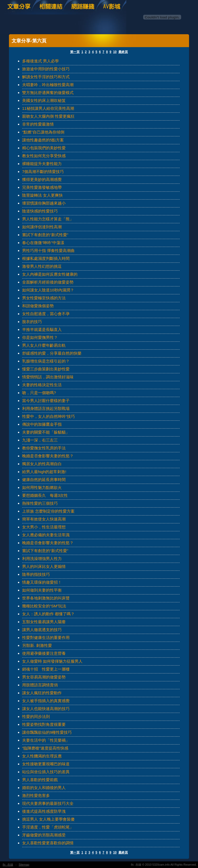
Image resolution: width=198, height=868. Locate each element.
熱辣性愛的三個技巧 (40, 503)
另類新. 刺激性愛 (37, 645)
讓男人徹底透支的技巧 (42, 630)
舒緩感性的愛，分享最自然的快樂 (52, 353)
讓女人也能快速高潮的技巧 (46, 709)
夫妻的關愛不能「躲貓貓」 (46, 432)
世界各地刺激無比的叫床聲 (46, 598)
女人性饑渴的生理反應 (42, 756)
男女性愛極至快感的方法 (44, 298)
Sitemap (24, 865)
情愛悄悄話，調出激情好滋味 (48, 377)
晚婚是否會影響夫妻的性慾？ (48, 456)
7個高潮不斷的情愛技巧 (43, 172)
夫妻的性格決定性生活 (42, 385)
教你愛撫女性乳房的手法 (44, 448)
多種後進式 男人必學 (40, 61)
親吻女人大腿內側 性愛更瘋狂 (48, 116)
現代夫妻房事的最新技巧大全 (48, 803)
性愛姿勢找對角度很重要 (44, 724)
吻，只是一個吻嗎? (39, 393)
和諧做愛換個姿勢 (38, 306)
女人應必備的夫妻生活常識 (46, 535)
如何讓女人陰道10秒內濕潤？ (48, 290)
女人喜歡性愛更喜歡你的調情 (48, 843)
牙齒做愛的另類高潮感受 (44, 835)
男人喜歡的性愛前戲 (40, 780)
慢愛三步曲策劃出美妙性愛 (46, 369)
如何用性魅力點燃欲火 (42, 487)
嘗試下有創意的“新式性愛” (45, 235)
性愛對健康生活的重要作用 (46, 638)
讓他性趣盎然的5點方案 (43, 140)
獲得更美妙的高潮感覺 (42, 179)
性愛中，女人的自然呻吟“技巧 (49, 416)
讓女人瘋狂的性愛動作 (42, 693)
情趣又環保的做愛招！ (42, 582)
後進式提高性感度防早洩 (44, 811)
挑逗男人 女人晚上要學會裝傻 (48, 819)
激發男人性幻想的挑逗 (42, 266)
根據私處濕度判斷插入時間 (46, 258)
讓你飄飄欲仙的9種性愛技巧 (47, 732)
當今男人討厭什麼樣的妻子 (46, 401)
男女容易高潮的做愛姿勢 (44, 677)
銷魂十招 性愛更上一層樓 (46, 669)
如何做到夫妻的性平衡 (42, 590)
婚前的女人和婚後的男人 (44, 788)
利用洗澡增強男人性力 (42, 559)
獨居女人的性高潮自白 (42, 464)
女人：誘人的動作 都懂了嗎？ (48, 614)
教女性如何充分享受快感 (44, 156)
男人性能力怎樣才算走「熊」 (48, 219)
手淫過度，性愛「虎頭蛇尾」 (48, 827)
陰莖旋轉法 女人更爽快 (42, 195)
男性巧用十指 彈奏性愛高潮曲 (48, 251)
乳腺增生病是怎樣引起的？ (46, 361)
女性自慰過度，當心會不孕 (46, 314)
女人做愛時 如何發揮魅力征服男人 (52, 661)
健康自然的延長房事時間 (44, 480)
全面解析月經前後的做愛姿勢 (48, 282)
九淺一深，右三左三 (40, 440)
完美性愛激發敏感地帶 (42, 187)
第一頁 (75, 52)
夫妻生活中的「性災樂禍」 (46, 740)
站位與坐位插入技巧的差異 (46, 772)
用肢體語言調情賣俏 (40, 685)
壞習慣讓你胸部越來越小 (44, 203)
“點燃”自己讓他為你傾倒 (43, 132)
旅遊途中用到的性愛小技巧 (46, 69)
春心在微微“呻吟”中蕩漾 (43, 243)
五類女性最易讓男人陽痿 (44, 622)
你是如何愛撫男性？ (40, 337)
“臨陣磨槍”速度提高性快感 (45, 748)
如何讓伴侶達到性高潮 (42, 227)
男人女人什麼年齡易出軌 (44, 345)
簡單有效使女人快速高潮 (44, 519)
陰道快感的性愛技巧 (40, 211)
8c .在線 (8, 865)
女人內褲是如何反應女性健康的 (50, 274)
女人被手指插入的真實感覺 (46, 701)
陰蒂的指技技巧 (36, 574)
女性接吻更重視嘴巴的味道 (46, 764)
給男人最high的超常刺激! (44, 472)
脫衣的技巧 (32, 322)
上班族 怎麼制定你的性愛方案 (48, 511)
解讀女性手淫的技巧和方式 (46, 77)
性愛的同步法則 (36, 716)
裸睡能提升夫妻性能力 (42, 164)
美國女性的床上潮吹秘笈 (44, 100)
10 (115, 52)
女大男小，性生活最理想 (44, 527)
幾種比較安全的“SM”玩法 (44, 606)
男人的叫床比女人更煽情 (44, 566)
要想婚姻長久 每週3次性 (45, 495)
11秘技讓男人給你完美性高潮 (48, 108)
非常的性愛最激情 (38, 124)
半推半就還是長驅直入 (42, 329)
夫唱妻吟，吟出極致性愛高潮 (48, 85)
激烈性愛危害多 (36, 795)
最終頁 (123, 52)
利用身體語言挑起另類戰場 (46, 408)
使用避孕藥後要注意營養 (44, 653)
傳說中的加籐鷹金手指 (42, 424)
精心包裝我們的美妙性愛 (44, 148)
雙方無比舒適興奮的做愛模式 (48, 93)
